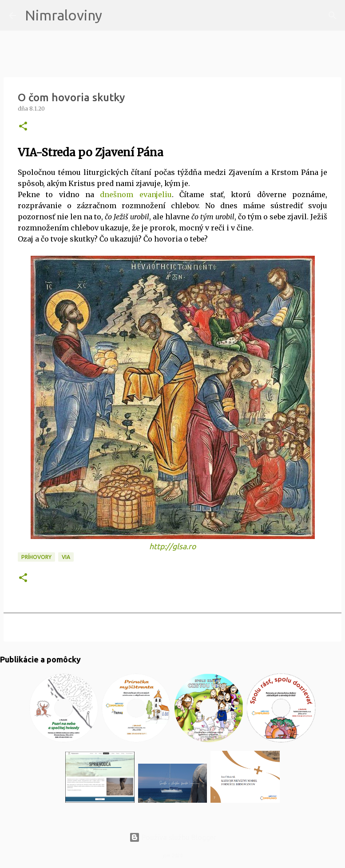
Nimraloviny (63, 15)
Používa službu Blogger (173, 837)
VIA (66, 557)
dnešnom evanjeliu (136, 194)
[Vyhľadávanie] (115, 16)
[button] (23, 127)
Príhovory (36, 557)
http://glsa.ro (172, 546)
